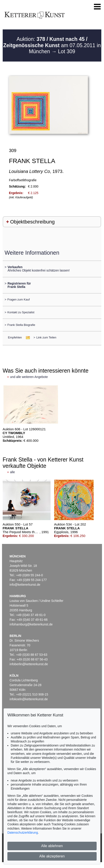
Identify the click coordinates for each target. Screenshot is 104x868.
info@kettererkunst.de (25, 585)
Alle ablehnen (52, 846)
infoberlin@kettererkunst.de (29, 664)
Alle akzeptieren (52, 856)
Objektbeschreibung (32, 222)
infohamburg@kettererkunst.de (31, 624)
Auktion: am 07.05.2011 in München (52, 45)
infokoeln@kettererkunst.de (29, 699)
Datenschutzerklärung (23, 833)
